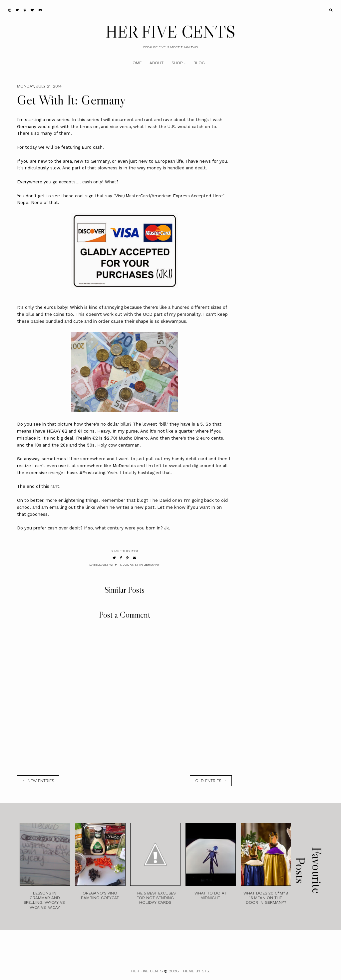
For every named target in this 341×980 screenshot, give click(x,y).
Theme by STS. (195, 971)
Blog (199, 63)
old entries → (211, 781)
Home (136, 63)
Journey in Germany (141, 565)
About (157, 63)
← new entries (38, 781)
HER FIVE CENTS (170, 32)
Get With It (112, 565)
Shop (177, 63)
